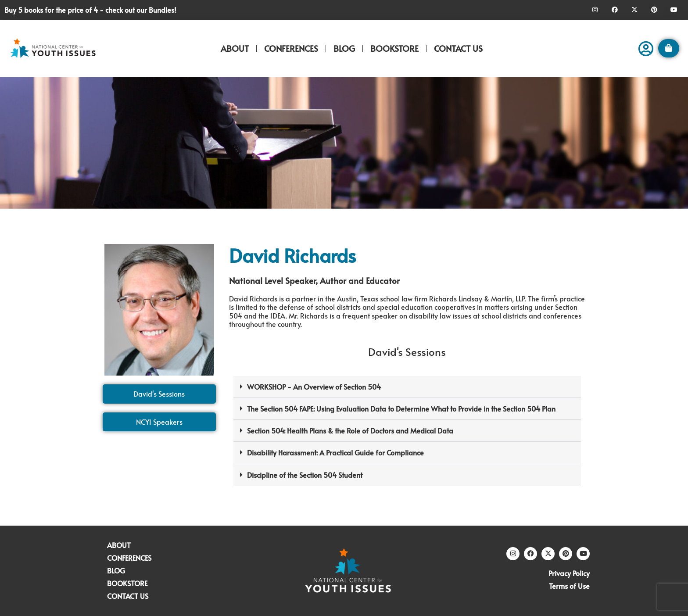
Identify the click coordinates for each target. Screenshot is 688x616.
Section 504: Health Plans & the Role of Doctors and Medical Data (350, 430)
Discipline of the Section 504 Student (305, 475)
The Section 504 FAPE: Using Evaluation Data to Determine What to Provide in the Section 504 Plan (401, 408)
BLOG (344, 48)
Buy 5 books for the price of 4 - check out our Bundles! (90, 10)
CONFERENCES (291, 48)
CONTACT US (458, 48)
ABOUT (235, 48)
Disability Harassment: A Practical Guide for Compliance (335, 452)
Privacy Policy (569, 573)
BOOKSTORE (394, 48)
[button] (407, 387)
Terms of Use (569, 586)
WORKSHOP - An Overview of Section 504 (314, 387)
